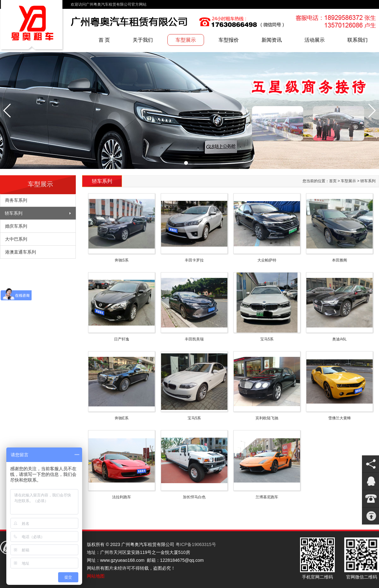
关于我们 (143, 40)
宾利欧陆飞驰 (267, 418)
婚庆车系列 (16, 226)
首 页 (104, 40)
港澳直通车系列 (21, 252)
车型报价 (229, 40)
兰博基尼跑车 (267, 497)
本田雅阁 (340, 260)
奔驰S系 (122, 260)
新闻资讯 (272, 40)
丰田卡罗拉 (194, 260)
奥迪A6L (339, 339)
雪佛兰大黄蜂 (340, 418)
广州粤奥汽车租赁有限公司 (32, 26)
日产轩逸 (122, 339)
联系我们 (358, 40)
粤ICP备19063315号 (196, 544)
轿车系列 (14, 213)
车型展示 (186, 40)
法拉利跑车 (122, 497)
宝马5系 (267, 339)
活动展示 (315, 40)
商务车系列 (16, 200)
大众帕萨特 (267, 260)
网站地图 (96, 576)
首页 (333, 181)
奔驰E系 (122, 418)
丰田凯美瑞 (194, 339)
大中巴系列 (16, 239)
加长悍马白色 (194, 497)
